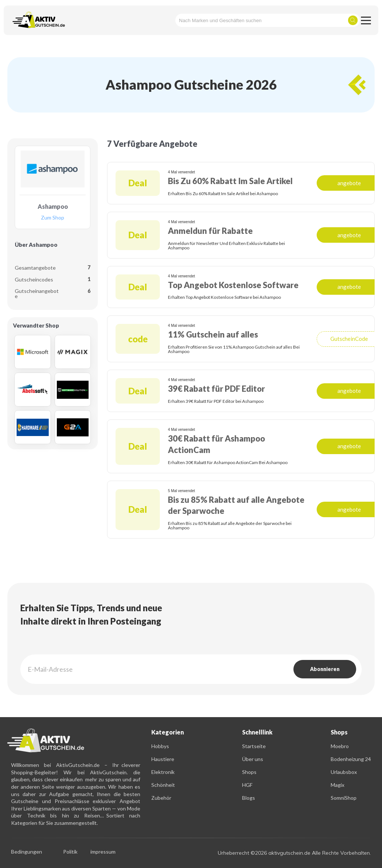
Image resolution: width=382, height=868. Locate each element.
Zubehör (161, 798)
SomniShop (344, 798)
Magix (338, 785)
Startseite (254, 746)
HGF (247, 785)
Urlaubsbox (344, 772)
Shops (249, 772)
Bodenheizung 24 (351, 759)
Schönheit (163, 785)
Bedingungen (27, 852)
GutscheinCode (349, 339)
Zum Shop (53, 218)
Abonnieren (325, 669)
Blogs (249, 798)
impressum (103, 852)
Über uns (253, 759)
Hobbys (160, 746)
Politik (70, 852)
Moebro (340, 746)
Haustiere (163, 759)
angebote (349, 183)
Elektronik (163, 772)
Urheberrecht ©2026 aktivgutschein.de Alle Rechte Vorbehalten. (294, 853)
